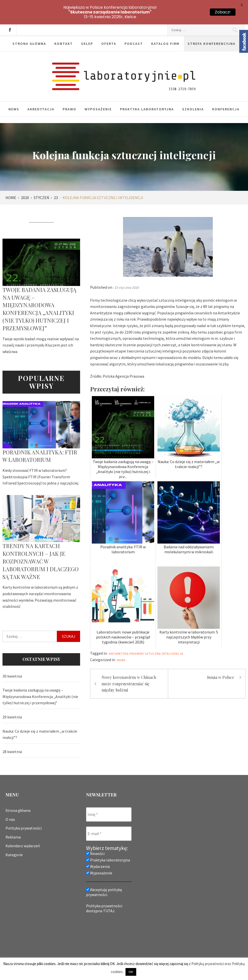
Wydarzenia (98, 846)
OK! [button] (131, 972)
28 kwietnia (12, 731)
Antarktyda (119, 633)
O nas (10, 799)
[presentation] (107, 915)
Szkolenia (193, 88)
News (14, 88)
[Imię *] (109, 794)
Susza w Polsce (221, 657)
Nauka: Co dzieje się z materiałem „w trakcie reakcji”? (40, 714)
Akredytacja (41, 88)
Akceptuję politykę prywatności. (104, 871)
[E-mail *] (109, 813)
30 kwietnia (12, 655)
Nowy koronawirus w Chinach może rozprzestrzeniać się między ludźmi (129, 663)
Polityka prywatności (24, 807)
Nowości (95, 833)
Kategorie (14, 834)
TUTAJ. (109, 890)
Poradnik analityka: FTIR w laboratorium (40, 435)
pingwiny (137, 633)
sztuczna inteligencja (164, 633)
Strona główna (18, 790)
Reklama (13, 816)
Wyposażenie (98, 88)
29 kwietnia (12, 696)
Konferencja (226, 88)
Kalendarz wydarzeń (23, 825)
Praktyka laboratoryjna (147, 88)
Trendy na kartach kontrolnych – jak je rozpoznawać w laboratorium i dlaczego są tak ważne (41, 540)
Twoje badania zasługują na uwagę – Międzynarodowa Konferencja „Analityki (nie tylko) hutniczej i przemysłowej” (39, 288)
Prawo (69, 88)
